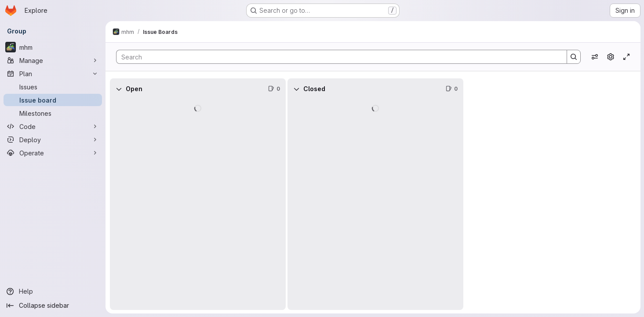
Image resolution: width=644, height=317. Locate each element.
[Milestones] (53, 113)
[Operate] (53, 153)
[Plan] (53, 74)
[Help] (53, 291)
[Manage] (53, 60)
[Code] (53, 126)
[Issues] (53, 87)
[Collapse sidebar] (53, 306)
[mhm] (53, 47)
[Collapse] (119, 89)
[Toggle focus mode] (626, 57)
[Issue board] (53, 100)
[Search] (337, 57)
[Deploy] (53, 140)
